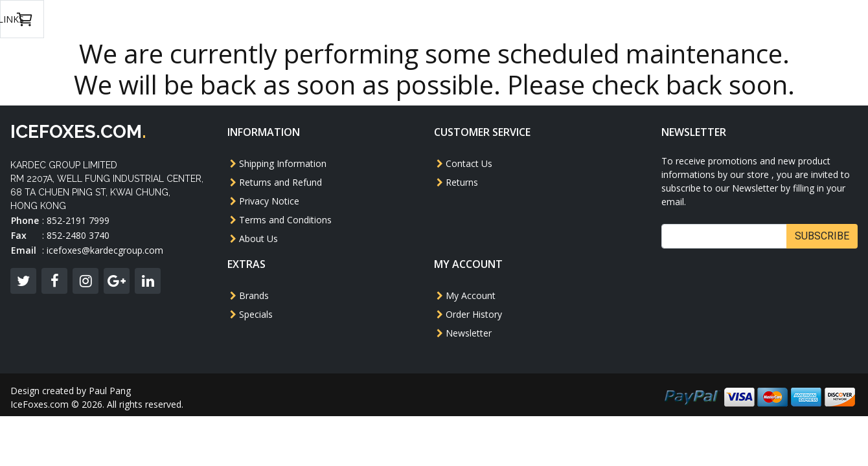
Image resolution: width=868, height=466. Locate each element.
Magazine (511, 19)
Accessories (584, 19)
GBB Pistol (144, 19)
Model (207, 19)
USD (690, 19)
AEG (252, 19)
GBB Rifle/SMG (314, 19)
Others (451, 19)
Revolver (391, 19)
